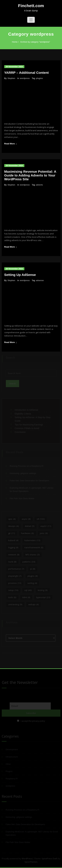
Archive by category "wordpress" (33, 42)
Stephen (11, 78)
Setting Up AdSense (20, 275)
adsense (40, 280)
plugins (39, 78)
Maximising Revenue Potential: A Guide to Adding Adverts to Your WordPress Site (30, 175)
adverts (39, 185)
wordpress (25, 78)
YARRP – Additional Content (27, 73)
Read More (10, 144)
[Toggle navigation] (31, 20)
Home (13, 42)
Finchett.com (31, 6)
